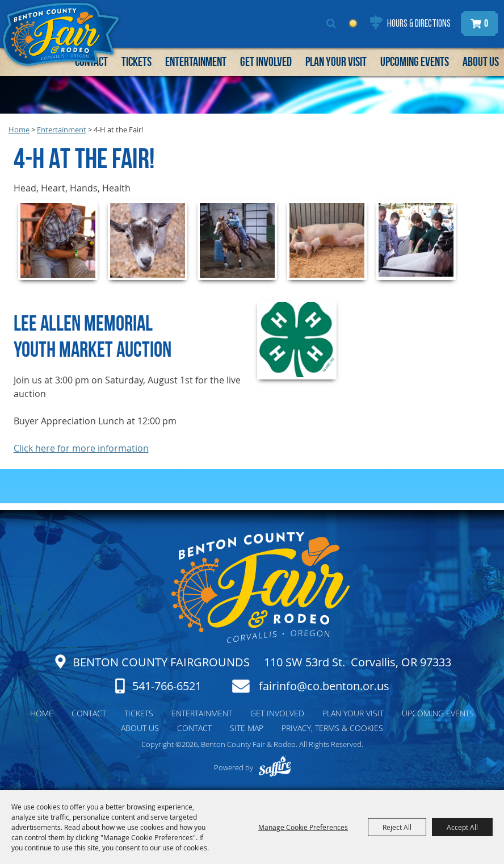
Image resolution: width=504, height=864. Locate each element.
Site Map (247, 728)
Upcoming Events (415, 61)
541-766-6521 (167, 686)
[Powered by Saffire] (274, 767)
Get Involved (266, 61)
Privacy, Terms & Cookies (332, 728)
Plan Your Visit (336, 61)
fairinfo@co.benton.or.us (324, 686)
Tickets (136, 61)
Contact (89, 713)
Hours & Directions (419, 24)
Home (19, 130)
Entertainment (196, 61)
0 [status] (486, 23)
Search (331, 23)
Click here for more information (81, 448)
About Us (481, 61)
